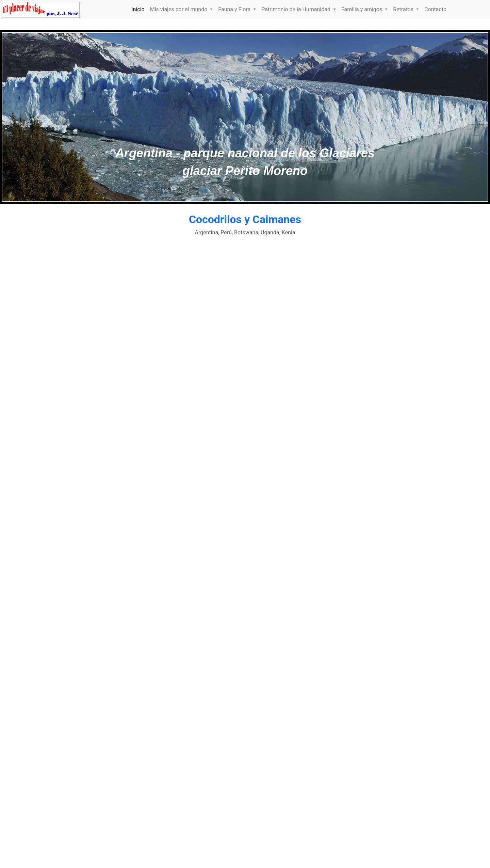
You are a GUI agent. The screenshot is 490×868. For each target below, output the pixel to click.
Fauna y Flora (235, 9)
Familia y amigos (362, 9)
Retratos (404, 9)
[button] (37, 117)
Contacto (435, 9)
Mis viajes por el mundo (179, 9)
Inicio (138, 9)
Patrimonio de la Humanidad (297, 9)
